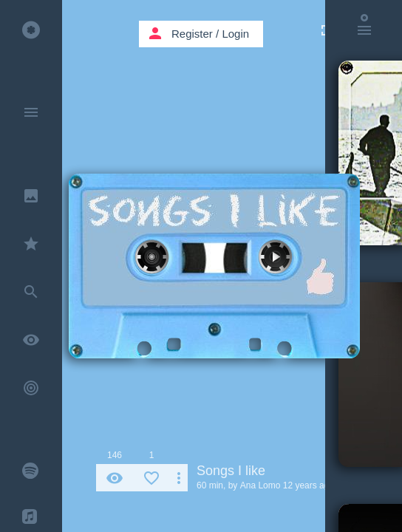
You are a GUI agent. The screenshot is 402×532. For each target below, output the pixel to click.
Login (235, 34)
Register (192, 34)
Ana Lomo (260, 485)
